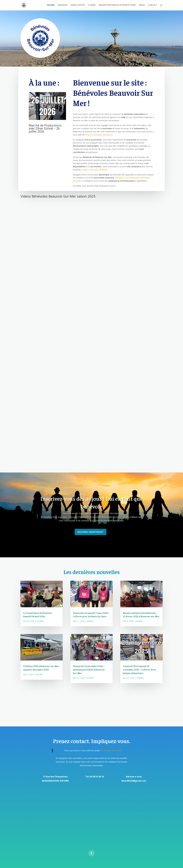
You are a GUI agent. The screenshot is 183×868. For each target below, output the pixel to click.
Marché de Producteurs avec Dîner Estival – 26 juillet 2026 (45, 128)
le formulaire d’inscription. (111, 751)
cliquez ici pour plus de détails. (95, 170)
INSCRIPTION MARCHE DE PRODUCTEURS (117, 5)
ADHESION (63, 5)
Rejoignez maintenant (91, 532)
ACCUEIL (51, 5)
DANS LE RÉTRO (78, 5)
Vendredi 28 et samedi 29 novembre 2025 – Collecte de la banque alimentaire (139, 669)
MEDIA (142, 5)
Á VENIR (92, 5)
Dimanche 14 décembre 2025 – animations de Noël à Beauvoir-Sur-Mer (89, 669)
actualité (40, 621)
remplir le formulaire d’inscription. (99, 135)
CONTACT (153, 5)
